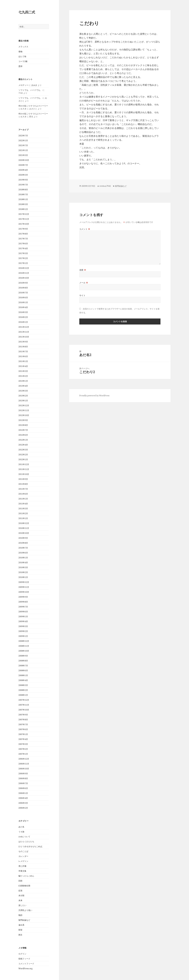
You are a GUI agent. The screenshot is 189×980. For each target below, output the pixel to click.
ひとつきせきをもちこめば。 (31, 846)
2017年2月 (23, 258)
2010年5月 (23, 558)
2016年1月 (23, 322)
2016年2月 (23, 317)
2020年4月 (23, 170)
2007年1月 (23, 754)
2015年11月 (24, 332)
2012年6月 (23, 435)
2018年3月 (23, 204)
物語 (20, 915)
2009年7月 (23, 607)
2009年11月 (24, 587)
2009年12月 (24, 582)
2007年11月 (24, 705)
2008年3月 (23, 685)
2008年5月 (23, 675)
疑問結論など (24, 920)
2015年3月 (23, 371)
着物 (20, 52)
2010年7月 (23, 548)
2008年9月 (23, 656)
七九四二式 (27, 12)
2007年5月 (23, 734)
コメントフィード (26, 964)
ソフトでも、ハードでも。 (30, 90)
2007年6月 (23, 729)
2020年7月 (23, 165)
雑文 (20, 935)
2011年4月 (23, 504)
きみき (34, 85)
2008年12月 (24, 641)
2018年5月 (23, 199)
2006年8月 (23, 778)
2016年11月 (24, 273)
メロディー (23, 85)
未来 (20, 900)
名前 (83, 270)
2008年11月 (24, 646)
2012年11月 (24, 410)
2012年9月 (23, 420)
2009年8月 (23, 602)
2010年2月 (23, 572)
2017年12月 (24, 214)
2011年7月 (23, 489)
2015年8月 (23, 347)
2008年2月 (23, 690)
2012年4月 (23, 445)
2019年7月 (23, 185)
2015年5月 (23, 361)
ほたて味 (22, 56)
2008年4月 (23, 680)
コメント (85, 229)
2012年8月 (23, 425)
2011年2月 (23, 513)
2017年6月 (23, 244)
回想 (20, 881)
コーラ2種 (23, 61)
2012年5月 (23, 440)
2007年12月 (24, 700)
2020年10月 (24, 160)
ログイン (22, 954)
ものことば (23, 851)
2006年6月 (23, 788)
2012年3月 (23, 450)
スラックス (23, 47)
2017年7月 (23, 239)
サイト (82, 295)
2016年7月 (23, 293)
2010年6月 (23, 553)
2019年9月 (23, 180)
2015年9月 (23, 342)
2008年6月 (23, 670)
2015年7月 (23, 351)
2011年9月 (23, 479)
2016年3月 (23, 312)
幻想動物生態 (24, 886)
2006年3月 (23, 803)
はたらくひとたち (26, 841)
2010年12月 (24, 523)
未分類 (21, 895)
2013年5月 (23, 381)
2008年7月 (23, 666)
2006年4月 (23, 798)
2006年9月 (23, 774)
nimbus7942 (105, 186)
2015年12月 (24, 327)
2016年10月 (24, 278)
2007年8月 (23, 720)
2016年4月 (23, 307)
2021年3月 (23, 155)
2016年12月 (24, 268)
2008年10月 (24, 651)
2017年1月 (23, 263)
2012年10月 (24, 415)
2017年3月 (23, 253)
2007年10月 (24, 710)
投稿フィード (24, 959)
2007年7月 (23, 724)
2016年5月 (23, 302)
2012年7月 (23, 430)
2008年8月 (23, 661)
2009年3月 (23, 626)
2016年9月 (23, 283)
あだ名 (21, 827)
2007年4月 (23, 739)
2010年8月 (23, 543)
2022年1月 (23, 140)
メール (84, 283)
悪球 (20, 66)
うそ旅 (21, 832)
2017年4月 (23, 248)
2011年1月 (23, 518)
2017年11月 (24, 219)
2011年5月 (23, 499)
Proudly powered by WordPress (94, 396)
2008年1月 (23, 695)
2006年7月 (23, 783)
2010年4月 (23, 563)
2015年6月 (23, 356)
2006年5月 (23, 793)
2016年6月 (23, 298)
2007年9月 (23, 715)
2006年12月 (24, 759)
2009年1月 (23, 636)
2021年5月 (23, 150)
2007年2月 (23, 749)
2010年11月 (24, 528)
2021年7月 (23, 145)
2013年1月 (23, 401)
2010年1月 (23, 577)
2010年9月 (23, 538)
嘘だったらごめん (26, 876)
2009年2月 (23, 631)
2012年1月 (23, 459)
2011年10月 (24, 474)
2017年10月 (24, 224)
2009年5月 (23, 616)
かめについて (24, 837)
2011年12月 (24, 464)
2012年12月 (24, 405)
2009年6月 (23, 612)
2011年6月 (23, 494)
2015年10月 (24, 337)
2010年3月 (23, 567)
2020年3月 (23, 175)
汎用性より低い (25, 910)
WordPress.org (26, 968)
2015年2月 (23, 376)
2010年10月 (24, 533)
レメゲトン (23, 861)
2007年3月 (23, 744)
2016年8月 (23, 288)
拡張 (20, 891)
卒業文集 (22, 871)
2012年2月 (23, 455)
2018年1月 (23, 209)
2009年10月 (24, 592)
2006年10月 (24, 769)
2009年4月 (23, 621)
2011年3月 (23, 509)
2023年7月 (23, 136)
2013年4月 (23, 386)
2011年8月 (23, 484)
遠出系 (21, 925)
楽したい (22, 905)
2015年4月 (23, 366)
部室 (20, 930)
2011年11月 (24, 469)
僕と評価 (22, 866)
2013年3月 (23, 391)
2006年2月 (23, 808)
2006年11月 (24, 764)
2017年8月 (23, 234)
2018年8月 (23, 190)
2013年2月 (23, 396)
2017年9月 (23, 229)
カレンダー (23, 856)
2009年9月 (23, 597)
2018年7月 (23, 194)
